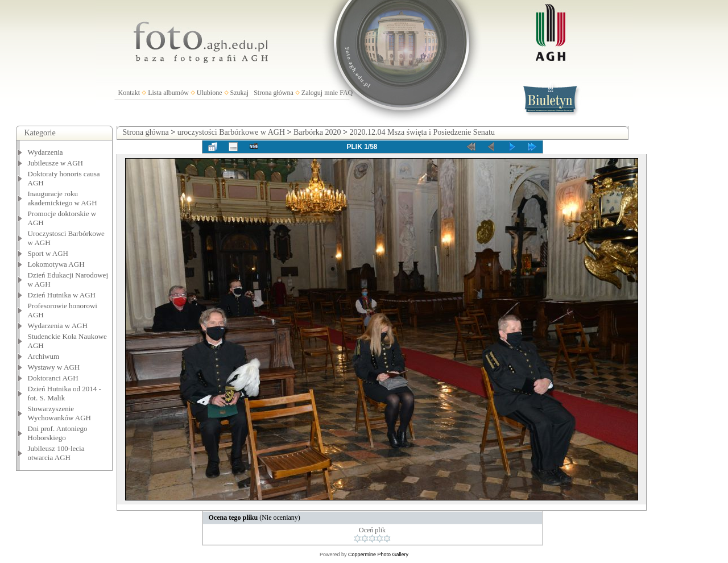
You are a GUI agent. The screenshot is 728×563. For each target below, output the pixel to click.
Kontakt (129, 93)
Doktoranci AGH (53, 378)
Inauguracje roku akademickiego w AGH (63, 198)
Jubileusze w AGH (56, 163)
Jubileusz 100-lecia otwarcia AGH (56, 453)
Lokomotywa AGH (56, 264)
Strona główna (274, 93)
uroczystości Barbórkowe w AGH (231, 132)
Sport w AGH (48, 253)
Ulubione (210, 93)
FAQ (346, 93)
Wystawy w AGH (54, 367)
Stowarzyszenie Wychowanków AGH (60, 413)
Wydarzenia (45, 152)
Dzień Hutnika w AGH (62, 295)
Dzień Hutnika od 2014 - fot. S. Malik (65, 393)
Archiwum (44, 356)
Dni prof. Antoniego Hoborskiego (58, 433)
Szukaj (240, 93)
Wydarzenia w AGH (58, 326)
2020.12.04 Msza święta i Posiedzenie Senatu (422, 132)
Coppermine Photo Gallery (378, 554)
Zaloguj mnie (320, 93)
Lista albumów (168, 93)
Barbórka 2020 (317, 132)
